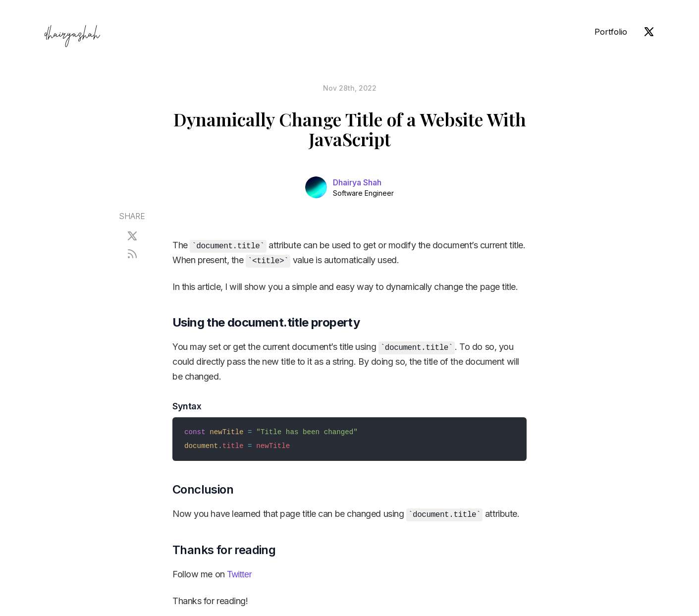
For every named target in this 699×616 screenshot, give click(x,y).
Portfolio (611, 32)
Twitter (239, 574)
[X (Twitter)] (649, 32)
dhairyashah (72, 36)
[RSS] (132, 254)
